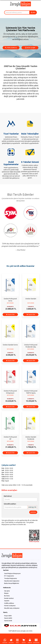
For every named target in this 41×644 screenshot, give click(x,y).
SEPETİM (24, 643)
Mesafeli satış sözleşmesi (12, 608)
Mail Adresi (8, 496)
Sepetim (7, 601)
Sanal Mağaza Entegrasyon (12, 573)
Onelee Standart (31, 299)
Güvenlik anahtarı (10, 504)
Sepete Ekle (10, 314)
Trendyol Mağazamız (11, 578)
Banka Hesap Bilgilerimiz (12, 583)
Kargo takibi (8, 616)
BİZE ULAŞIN (30, 48)
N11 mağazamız (9, 576)
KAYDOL (33, 512)
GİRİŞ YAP (30, 643)
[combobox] (17, 12)
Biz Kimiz (7, 596)
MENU (17, 643)
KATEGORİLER (36, 643)
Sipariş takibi (8, 618)
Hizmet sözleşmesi (10, 606)
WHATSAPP (5, 643)
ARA (33, 12)
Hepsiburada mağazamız (12, 581)
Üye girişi (7, 591)
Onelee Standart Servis (10, 345)
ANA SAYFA (11, 643)
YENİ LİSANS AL (11, 48)
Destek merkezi (9, 598)
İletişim (6, 593)
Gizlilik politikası (9, 603)
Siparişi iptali (8, 621)
